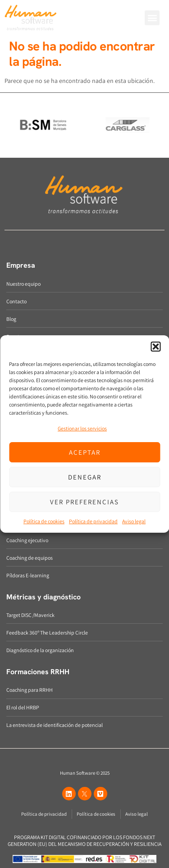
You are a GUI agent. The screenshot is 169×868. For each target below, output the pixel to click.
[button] (155, 347)
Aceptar (85, 452)
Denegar (85, 477)
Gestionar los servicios (82, 428)
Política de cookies (44, 521)
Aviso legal (134, 521)
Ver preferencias (84, 502)
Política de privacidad (93, 521)
